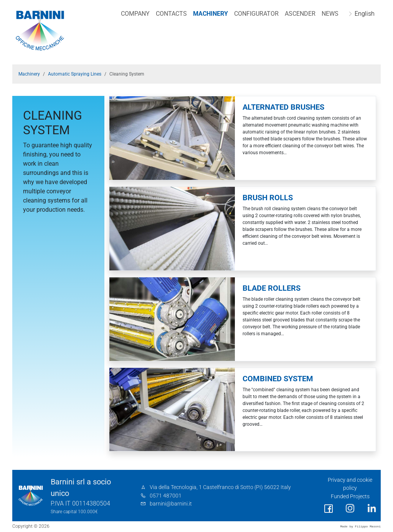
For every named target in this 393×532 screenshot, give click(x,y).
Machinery (211, 14)
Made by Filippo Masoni (360, 526)
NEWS (330, 14)
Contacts (171, 14)
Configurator (256, 14)
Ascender (300, 14)
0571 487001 (166, 496)
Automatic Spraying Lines (75, 74)
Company (135, 14)
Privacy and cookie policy (350, 484)
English (365, 14)
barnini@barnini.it (171, 504)
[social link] (329, 509)
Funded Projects (350, 497)
